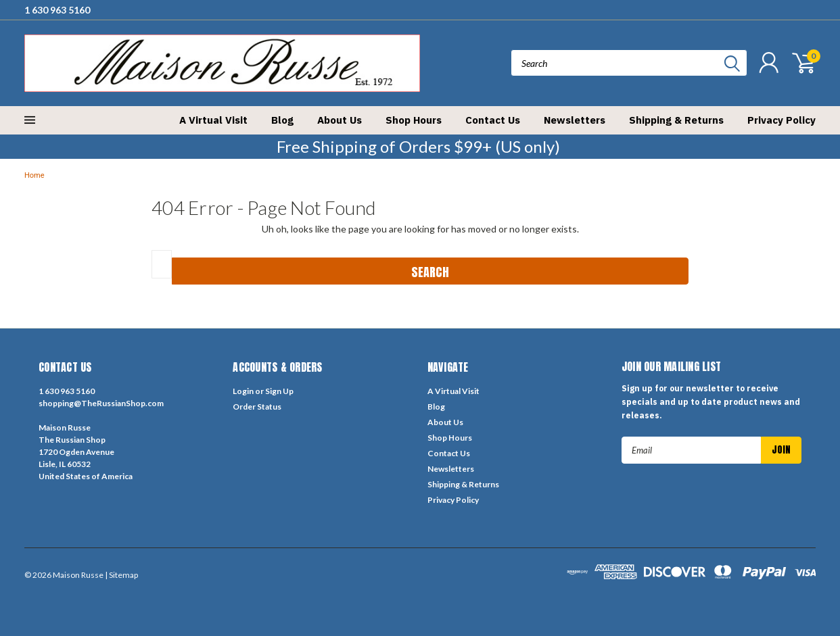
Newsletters (575, 120)
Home (34, 175)
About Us (340, 120)
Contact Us (493, 120)
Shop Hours (414, 120)
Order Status (257, 407)
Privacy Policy (781, 120)
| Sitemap (121, 575)
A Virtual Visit (213, 120)
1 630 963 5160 (57, 10)
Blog (282, 120)
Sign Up (279, 391)
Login (243, 391)
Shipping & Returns (676, 120)
